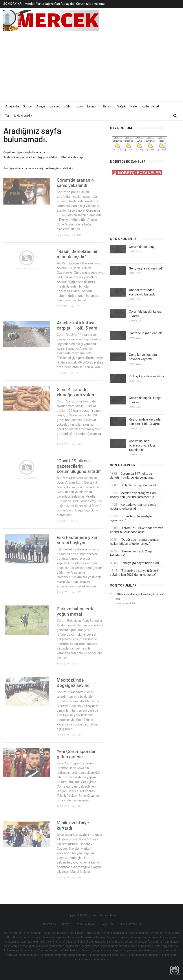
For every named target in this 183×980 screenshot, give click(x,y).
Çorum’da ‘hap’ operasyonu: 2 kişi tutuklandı (142, 445)
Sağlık (121, 106)
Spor (80, 106)
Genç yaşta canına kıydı (146, 268)
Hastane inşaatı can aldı (146, 333)
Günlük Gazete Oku (130, 924)
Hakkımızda (48, 924)
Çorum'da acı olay (142, 247)
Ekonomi (93, 106)
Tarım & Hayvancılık (19, 116)
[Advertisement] (129, 65)
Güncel (28, 106)
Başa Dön (107, 924)
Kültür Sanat (150, 106)
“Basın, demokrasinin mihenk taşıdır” (78, 254)
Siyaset (55, 106)
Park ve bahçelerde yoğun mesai (76, 611)
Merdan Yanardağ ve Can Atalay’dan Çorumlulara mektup (65, 4)
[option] (72, 4)
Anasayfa (12, 106)
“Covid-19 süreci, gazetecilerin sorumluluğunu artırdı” (79, 466)
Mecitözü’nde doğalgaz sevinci (74, 683)
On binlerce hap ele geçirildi (139, 485)
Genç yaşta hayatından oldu (140, 563)
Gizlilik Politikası (85, 924)
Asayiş (41, 106)
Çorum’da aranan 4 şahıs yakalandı (75, 183)
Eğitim (68, 106)
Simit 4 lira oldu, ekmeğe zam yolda (75, 392)
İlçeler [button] (134, 106)
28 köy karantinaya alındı (146, 376)
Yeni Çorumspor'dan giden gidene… (77, 754)
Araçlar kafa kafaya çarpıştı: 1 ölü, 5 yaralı (78, 325)
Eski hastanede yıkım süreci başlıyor (78, 540)
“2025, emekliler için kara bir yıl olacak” (140, 594)
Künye (65, 924)
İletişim (108, 106)
